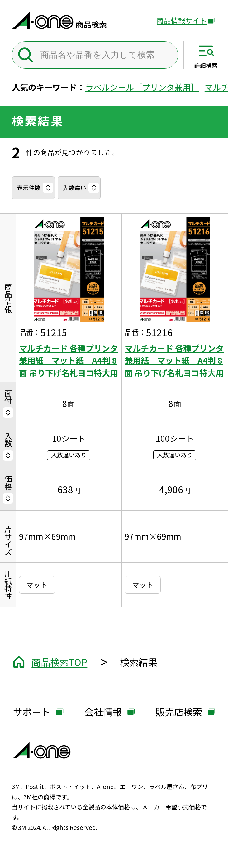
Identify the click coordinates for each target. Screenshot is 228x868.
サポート (32, 712)
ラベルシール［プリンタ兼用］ (142, 87)
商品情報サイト (182, 21)
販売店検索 (179, 712)
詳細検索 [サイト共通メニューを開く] (206, 65)
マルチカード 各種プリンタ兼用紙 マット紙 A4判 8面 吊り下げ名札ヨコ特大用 (69, 360)
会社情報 (103, 712)
